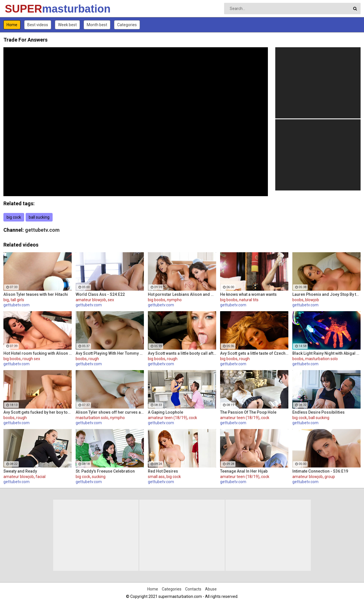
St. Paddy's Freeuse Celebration (105, 471)
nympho (174, 300)
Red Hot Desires (163, 471)
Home (12, 25)
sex (111, 300)
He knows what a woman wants (248, 294)
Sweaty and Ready (20, 471)
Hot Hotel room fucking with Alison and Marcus (38, 353)
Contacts (193, 589)
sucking (99, 477)
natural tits (249, 300)
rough (94, 359)
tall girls (17, 300)
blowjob (312, 300)
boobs (298, 300)
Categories (127, 25)
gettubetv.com (42, 230)
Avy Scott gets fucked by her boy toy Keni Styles (38, 412)
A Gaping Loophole (166, 412)
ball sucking (39, 217)
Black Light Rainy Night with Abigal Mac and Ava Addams (326, 353)
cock (193, 418)
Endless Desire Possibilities (318, 412)
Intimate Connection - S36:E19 (320, 471)
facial (41, 477)
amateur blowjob (91, 300)
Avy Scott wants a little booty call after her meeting (182, 353)
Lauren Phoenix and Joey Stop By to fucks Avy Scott (326, 294)
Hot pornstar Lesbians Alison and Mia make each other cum (182, 294)
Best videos (38, 25)
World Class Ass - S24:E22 (100, 294)
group (330, 477)
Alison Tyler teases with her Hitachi (36, 294)
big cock (14, 217)
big (6, 300)
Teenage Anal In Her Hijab (244, 471)
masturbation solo (321, 359)
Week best (67, 25)
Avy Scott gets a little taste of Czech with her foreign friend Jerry (254, 353)
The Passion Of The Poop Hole (248, 412)
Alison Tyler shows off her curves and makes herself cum (110, 412)
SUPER (20, 9)
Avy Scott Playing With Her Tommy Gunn (110, 353)
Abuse (211, 589)
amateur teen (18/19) (167, 418)
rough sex (31, 359)
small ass (156, 477)
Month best (97, 25)
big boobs (157, 300)
